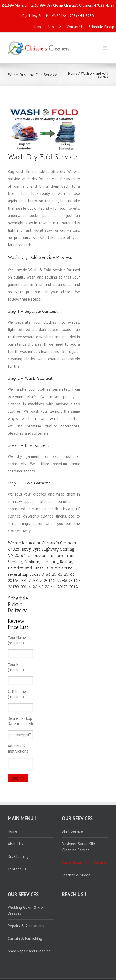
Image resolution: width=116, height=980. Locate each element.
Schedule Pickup (101, 27)
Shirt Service (72, 831)
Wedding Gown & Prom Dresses (27, 910)
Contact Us (75, 27)
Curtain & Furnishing (25, 938)
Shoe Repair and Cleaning (29, 951)
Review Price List (18, 624)
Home (38, 27)
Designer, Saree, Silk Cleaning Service (79, 847)
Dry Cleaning (18, 856)
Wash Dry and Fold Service (84, 862)
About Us (55, 27)
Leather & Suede (76, 875)
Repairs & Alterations (26, 926)
